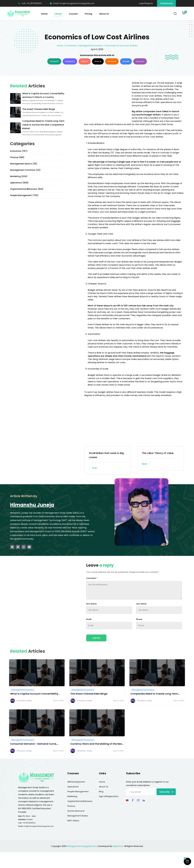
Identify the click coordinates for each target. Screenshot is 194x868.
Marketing (72, 796)
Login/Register (146, 3)
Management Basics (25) (24, 164)
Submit (96, 638)
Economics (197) (19, 151)
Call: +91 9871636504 (30, 3)
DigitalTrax (118, 846)
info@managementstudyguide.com (39, 826)
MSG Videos (73, 821)
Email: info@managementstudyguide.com (72, 3)
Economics (71, 46)
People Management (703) (24, 195)
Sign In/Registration (109, 796)
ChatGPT (54, 61)
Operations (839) (19, 183)
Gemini (126, 61)
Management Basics (78, 816)
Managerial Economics (91, 46)
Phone (139, 619)
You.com (140, 61)
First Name (91, 604)
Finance (71, 806)
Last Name (141, 604)
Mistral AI (112, 61)
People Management (78, 791)
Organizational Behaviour (80, 801)
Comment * (92, 578)
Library (58, 14)
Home (44, 14)
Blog (101, 791)
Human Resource (76, 811)
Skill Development (76, 782)
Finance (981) (17, 157)
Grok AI (98, 61)
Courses (73, 14)
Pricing (88, 14)
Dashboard (166, 3)
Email (89, 619)
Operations (73, 787)
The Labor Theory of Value (161, 459)
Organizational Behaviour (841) (27, 189)
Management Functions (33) (25, 170)
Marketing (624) (19, 176)
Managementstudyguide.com (82, 846)
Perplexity (70, 61)
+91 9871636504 (29, 823)
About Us (104, 14)
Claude (85, 61)
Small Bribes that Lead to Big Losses (108, 461)
